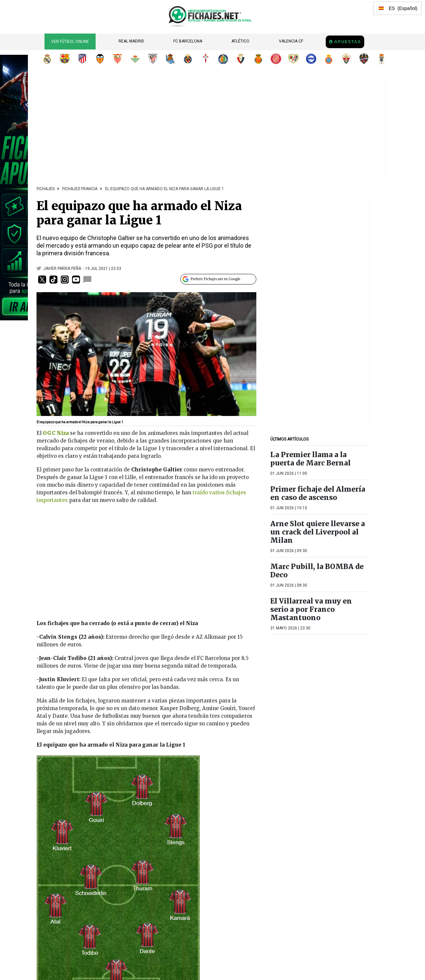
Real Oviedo (382, 59)
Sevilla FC (118, 59)
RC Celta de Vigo (206, 59)
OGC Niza (56, 433)
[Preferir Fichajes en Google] (218, 279)
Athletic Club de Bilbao (153, 59)
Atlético (240, 41)
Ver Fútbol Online (70, 41)
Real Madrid (131, 41)
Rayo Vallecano (294, 59)
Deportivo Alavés (311, 59)
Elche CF (346, 59)
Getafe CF (223, 59)
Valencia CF (291, 41)
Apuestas (348, 42)
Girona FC (276, 59)
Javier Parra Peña (63, 269)
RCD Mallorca (258, 59)
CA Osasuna (241, 59)
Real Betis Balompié (135, 59)
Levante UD (364, 59)
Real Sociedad (170, 59)
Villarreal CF (188, 59)
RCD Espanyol (329, 59)
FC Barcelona (188, 41)
